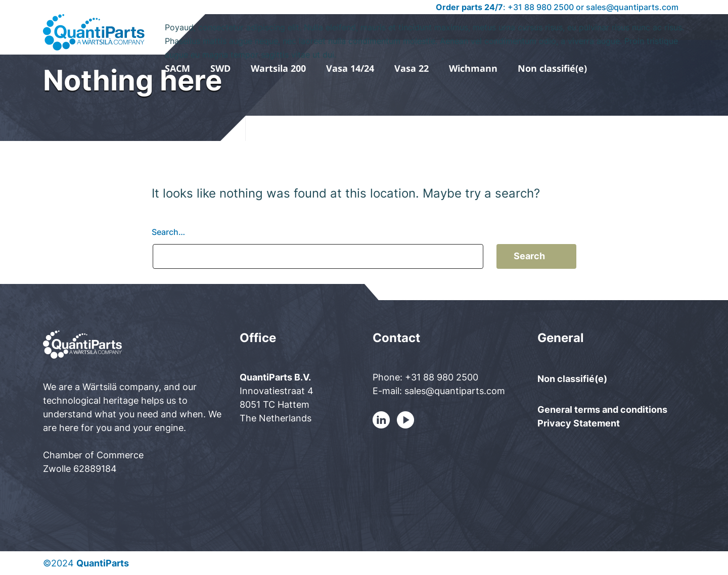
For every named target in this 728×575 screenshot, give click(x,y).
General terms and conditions (602, 410)
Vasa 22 (412, 68)
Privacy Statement (579, 423)
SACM (177, 68)
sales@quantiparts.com (632, 7)
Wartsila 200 (278, 68)
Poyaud (425, 35)
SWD (220, 68)
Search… (168, 232)
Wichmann (473, 68)
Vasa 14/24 (350, 68)
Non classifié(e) (552, 68)
